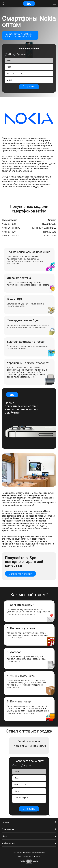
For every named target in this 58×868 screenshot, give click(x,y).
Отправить (29, 86)
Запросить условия (20, 574)
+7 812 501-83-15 (22, 746)
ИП (9, 54)
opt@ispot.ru (39, 746)
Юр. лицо (21, 54)
